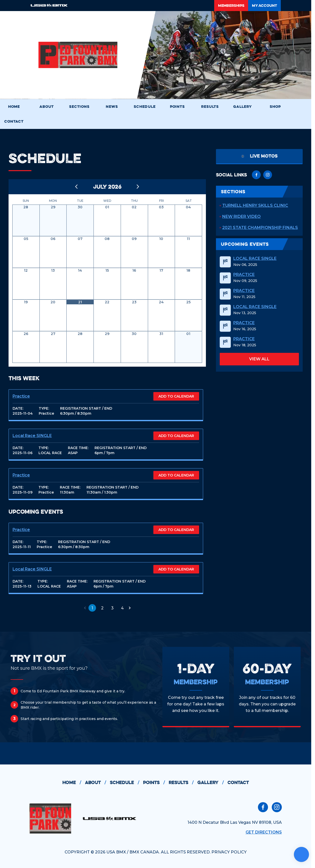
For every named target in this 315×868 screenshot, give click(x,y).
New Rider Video (241, 216)
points (156, 783)
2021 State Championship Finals (260, 228)
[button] (85, 608)
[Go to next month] (138, 187)
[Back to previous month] (77, 187)
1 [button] (92, 608)
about (97, 783)
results (183, 783)
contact (238, 782)
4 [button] (122, 608)
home (74, 783)
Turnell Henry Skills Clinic (255, 205)
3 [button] (112, 608)
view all (259, 359)
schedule (126, 783)
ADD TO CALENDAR (176, 396)
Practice (21, 396)
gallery (212, 783)
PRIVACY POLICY (229, 852)
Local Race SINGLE (32, 436)
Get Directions (264, 832)
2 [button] (102, 608)
